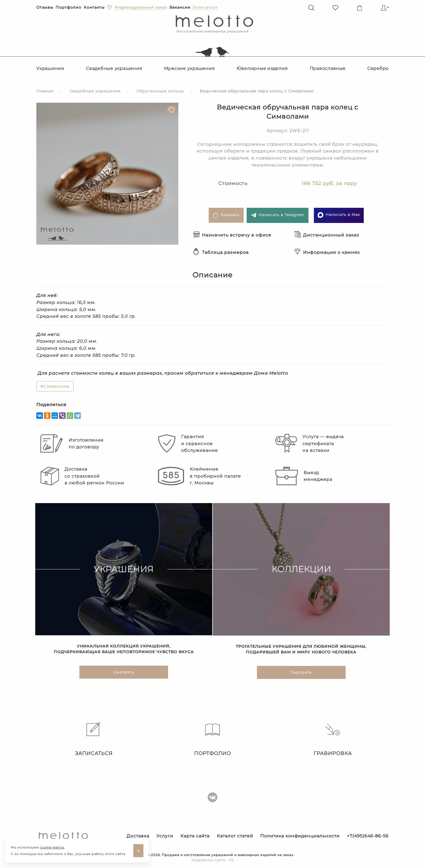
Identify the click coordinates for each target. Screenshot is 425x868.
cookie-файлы (52, 847)
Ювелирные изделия (262, 68)
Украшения (50, 68)
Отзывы (45, 7)
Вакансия (180, 7)
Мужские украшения (189, 68)
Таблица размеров (221, 252)
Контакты (94, 7)
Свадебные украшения (114, 68)
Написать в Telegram (278, 215)
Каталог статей (235, 836)
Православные (328, 68)
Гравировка (333, 739)
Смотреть (124, 673)
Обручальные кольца (160, 91)
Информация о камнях (327, 252)
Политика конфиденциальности (300, 836)
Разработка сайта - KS (213, 860)
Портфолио (68, 7)
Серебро (378, 68)
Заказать (226, 215)
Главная (45, 91)
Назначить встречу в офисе (232, 235)
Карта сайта (195, 836)
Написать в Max (339, 215)
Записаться (92, 739)
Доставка (138, 836)
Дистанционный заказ (327, 235)
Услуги (165, 836)
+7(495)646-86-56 (368, 836)
